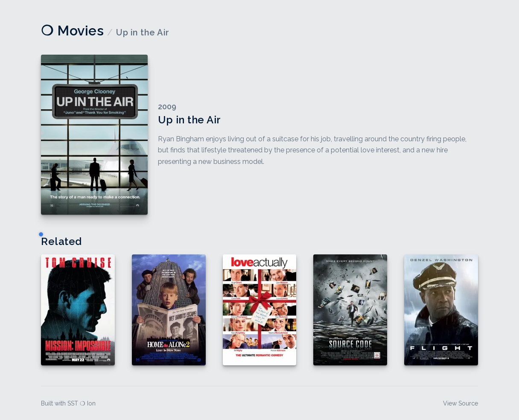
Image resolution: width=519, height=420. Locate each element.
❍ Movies (72, 31)
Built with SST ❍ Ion (68, 403)
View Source (461, 403)
